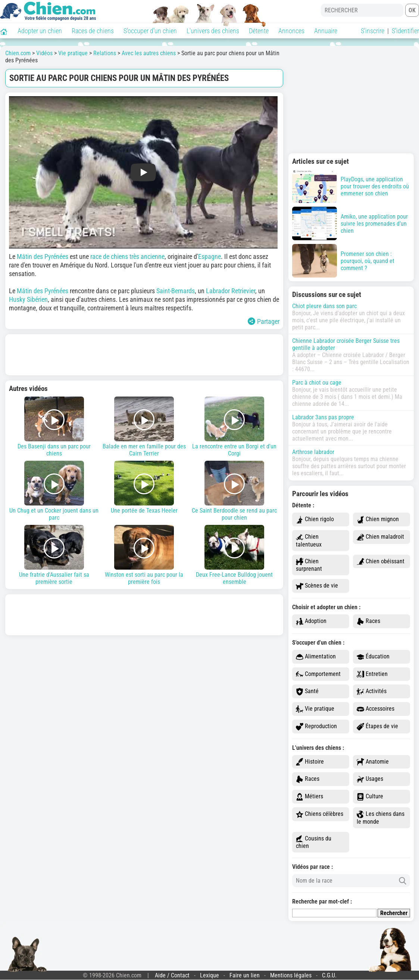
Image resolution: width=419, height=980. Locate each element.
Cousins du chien (314, 842)
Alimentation (316, 657)
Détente (259, 31)
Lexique (209, 975)
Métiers (309, 797)
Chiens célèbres (320, 814)
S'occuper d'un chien (150, 31)
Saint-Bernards (176, 291)
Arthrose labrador (313, 452)
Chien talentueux (309, 541)
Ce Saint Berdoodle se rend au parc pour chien (234, 491)
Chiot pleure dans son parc (324, 306)
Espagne (209, 256)
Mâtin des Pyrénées (43, 256)
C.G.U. (329, 975)
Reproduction (316, 727)
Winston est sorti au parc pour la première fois (144, 555)
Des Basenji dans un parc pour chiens (54, 427)
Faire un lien (245, 975)
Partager (264, 321)
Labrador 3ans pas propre (323, 417)
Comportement (318, 674)
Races (368, 621)
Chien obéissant (381, 562)
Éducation (373, 657)
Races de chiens (93, 31)
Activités (372, 691)
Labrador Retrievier (231, 291)
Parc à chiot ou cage (317, 383)
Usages (370, 779)
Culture (370, 797)
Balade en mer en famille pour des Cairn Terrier (144, 427)
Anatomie (373, 762)
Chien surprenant (309, 565)
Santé (307, 691)
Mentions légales (291, 975)
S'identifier (405, 31)
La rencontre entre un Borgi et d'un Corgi (234, 427)
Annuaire (326, 31)
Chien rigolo (315, 519)
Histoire (310, 762)
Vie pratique (315, 709)
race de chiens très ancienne (127, 256)
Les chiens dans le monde (381, 818)
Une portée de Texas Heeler (144, 487)
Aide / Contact (172, 975)
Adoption (311, 621)
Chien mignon (378, 519)
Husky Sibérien (28, 299)
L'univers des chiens (213, 31)
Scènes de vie (317, 586)
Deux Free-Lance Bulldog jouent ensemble (234, 555)
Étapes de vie (377, 727)
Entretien (372, 674)
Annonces (291, 31)
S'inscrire (373, 31)
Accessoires (376, 709)
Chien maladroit (380, 537)
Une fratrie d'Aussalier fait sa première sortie (54, 555)
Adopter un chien (40, 31)
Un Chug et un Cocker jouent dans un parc (54, 491)
